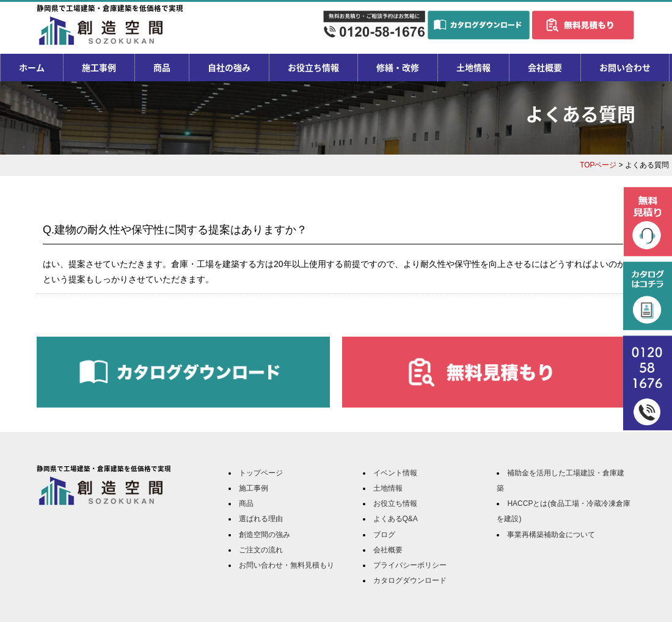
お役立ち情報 (313, 67)
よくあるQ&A (396, 519)
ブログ (384, 535)
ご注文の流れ (261, 550)
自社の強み (229, 67)
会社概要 (545, 67)
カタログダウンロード (410, 580)
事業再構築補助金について (551, 535)
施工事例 (99, 67)
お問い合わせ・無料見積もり (287, 565)
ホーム (32, 67)
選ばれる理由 (261, 519)
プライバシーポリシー (410, 565)
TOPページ (598, 165)
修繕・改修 (398, 67)
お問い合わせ (625, 67)
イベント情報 (395, 473)
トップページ (261, 473)
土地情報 (473, 67)
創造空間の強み (265, 535)
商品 (162, 67)
